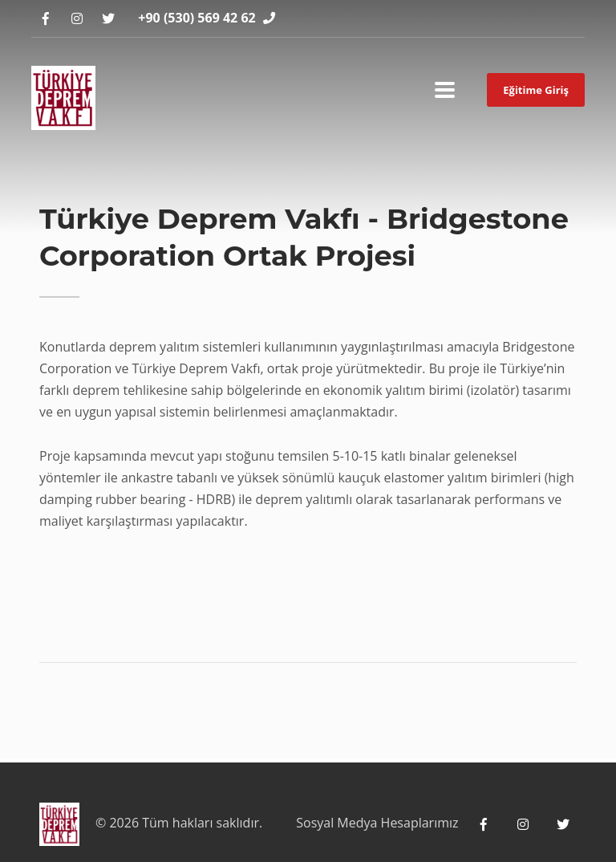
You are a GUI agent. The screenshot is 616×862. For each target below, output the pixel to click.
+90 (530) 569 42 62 (197, 18)
